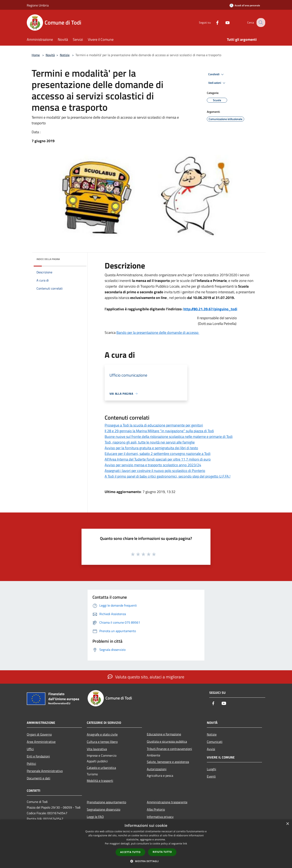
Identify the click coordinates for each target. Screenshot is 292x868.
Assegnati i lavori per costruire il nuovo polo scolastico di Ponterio (155, 471)
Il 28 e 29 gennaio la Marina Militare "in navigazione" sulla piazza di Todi (159, 431)
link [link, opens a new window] (185, 844)
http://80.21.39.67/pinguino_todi (210, 309)
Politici (31, 764)
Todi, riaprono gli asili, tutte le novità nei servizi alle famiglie (150, 442)
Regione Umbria (38, 5)
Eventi (211, 776)
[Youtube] (224, 22)
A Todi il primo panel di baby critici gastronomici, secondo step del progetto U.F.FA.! (167, 476)
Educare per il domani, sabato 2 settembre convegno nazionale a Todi (158, 454)
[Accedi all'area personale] (245, 5)
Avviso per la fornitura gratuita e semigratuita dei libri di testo (151, 448)
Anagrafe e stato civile (102, 734)
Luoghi (211, 769)
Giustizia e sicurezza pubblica (167, 741)
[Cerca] (260, 23)
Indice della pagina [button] (48, 259)
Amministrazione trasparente (167, 802)
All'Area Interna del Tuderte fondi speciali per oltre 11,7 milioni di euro (158, 459)
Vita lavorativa (97, 749)
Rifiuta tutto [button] (162, 852)
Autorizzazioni (157, 769)
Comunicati (215, 742)
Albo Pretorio (156, 809)
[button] (146, 861)
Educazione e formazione (164, 734)
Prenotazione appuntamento (106, 802)
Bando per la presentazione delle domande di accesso (158, 332)
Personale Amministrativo (45, 771)
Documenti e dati (39, 778)
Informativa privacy (160, 817)
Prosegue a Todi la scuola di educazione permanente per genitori (154, 425)
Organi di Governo (39, 734)
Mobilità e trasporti (100, 781)
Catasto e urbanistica (101, 768)
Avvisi (211, 749)
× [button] (287, 824)
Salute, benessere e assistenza (168, 762)
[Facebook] (214, 22)
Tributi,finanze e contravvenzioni (169, 749)
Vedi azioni (217, 83)
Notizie (65, 55)
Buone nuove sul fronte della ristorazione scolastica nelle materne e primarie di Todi (169, 437)
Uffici (30, 749)
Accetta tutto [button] (130, 852)
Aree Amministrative (41, 742)
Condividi (217, 74)
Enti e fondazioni (38, 756)
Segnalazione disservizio (104, 809)
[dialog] (146, 844)
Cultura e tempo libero (102, 742)
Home (36, 55)
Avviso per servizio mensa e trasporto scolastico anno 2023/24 (153, 465)
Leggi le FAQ (95, 817)
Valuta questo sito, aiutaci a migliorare (146, 677)
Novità (50, 55)
